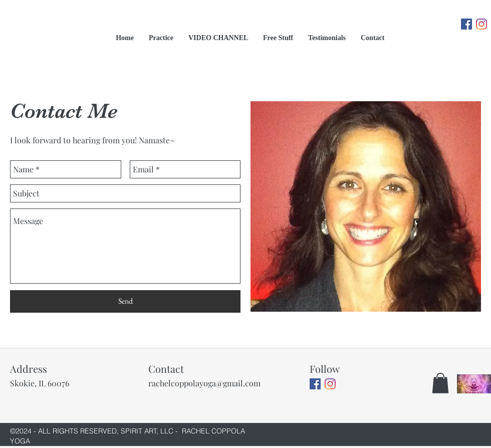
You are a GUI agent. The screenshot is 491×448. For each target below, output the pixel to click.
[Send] (125, 301)
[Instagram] (481, 24)
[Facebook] (466, 24)
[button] (440, 383)
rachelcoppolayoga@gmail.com (204, 383)
